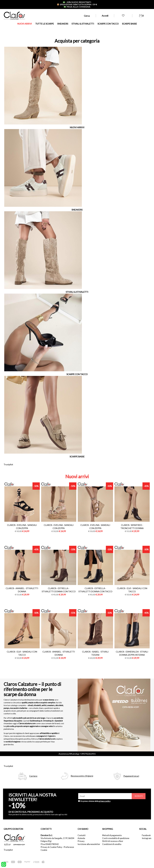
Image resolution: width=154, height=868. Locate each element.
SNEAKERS (63, 24)
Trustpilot (8, 464)
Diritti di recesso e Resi (113, 841)
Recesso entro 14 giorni (82, 776)
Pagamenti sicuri (131, 776)
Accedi (105, 16)
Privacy (81, 841)
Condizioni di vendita (112, 844)
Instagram (146, 838)
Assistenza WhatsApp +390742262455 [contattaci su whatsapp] (77, 754)
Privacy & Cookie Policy (51, 847)
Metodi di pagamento (112, 835)
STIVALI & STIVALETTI (83, 24)
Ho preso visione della (95, 801)
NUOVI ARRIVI (25, 24)
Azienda (81, 838)
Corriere (33, 776)
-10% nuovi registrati (77, 2)
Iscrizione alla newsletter (89, 844)
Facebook (146, 835)
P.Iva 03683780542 (50, 844)
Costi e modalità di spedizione (116, 838)
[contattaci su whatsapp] (4, 864)
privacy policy (105, 801)
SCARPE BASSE (129, 24)
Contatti (82, 835)
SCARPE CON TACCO (108, 24)
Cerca (87, 16)
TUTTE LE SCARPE (45, 24)
